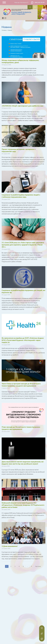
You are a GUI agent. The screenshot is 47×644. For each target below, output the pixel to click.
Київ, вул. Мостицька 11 (21, 3)
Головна (4, 30)
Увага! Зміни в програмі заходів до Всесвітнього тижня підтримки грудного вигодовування (21, 385)
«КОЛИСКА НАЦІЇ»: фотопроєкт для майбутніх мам (22, 106)
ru (35, 7)
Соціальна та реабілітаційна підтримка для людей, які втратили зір (23, 291)
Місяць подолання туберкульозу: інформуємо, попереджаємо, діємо (20, 61)
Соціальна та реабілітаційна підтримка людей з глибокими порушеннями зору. (21, 196)
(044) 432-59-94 (40, 3)
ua (30, 7)
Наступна (38, 566)
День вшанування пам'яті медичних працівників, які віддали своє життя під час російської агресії (23, 463)
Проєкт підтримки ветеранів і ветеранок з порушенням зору (19, 150)
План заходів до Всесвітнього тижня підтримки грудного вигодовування (21, 428)
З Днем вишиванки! (10, 546)
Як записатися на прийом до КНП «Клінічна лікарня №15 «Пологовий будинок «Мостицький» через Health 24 (23, 340)
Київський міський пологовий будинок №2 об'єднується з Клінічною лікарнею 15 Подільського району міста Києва (23, 505)
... (27, 566)
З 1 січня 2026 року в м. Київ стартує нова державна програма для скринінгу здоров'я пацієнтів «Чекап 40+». (23, 245)
